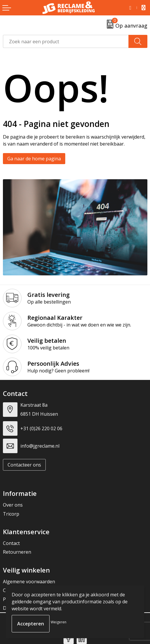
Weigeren (59, 622)
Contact (11, 543)
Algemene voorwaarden (29, 582)
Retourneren (17, 552)
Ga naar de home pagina (34, 159)
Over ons (13, 505)
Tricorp (11, 514)
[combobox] (66, 41)
